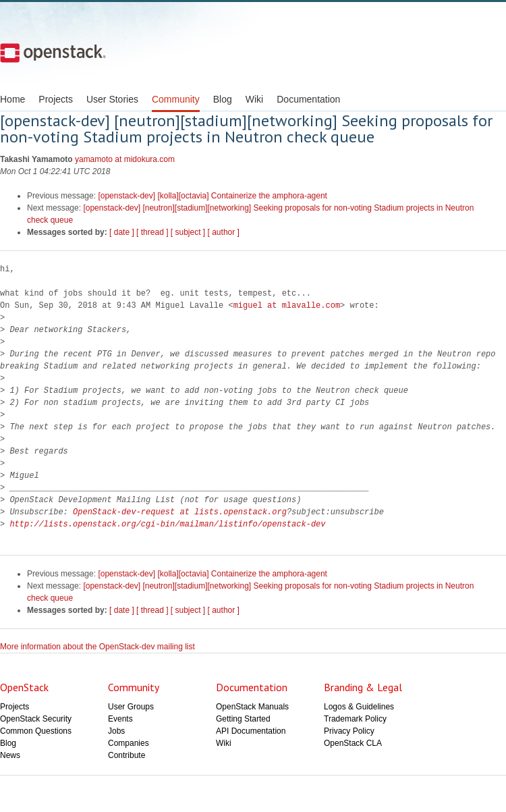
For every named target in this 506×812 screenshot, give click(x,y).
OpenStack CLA (353, 743)
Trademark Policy (355, 719)
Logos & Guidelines (359, 707)
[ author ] (224, 232)
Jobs (116, 731)
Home (12, 99)
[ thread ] (152, 232)
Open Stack (53, 53)
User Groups (131, 707)
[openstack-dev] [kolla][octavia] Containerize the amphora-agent (213, 196)
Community (176, 99)
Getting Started (243, 719)
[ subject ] (188, 232)
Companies (129, 743)
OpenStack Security (36, 719)
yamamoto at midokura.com (125, 159)
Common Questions (36, 731)
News (10, 755)
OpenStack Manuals (252, 707)
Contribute (126, 755)
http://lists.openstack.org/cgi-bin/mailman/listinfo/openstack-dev (167, 524)
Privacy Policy (349, 731)
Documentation (308, 99)
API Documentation (251, 731)
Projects (56, 99)
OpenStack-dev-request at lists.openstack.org (180, 512)
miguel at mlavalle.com (287, 305)
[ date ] (122, 232)
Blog (223, 99)
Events (120, 719)
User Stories (112, 99)
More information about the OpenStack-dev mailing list (97, 647)
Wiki (254, 99)
